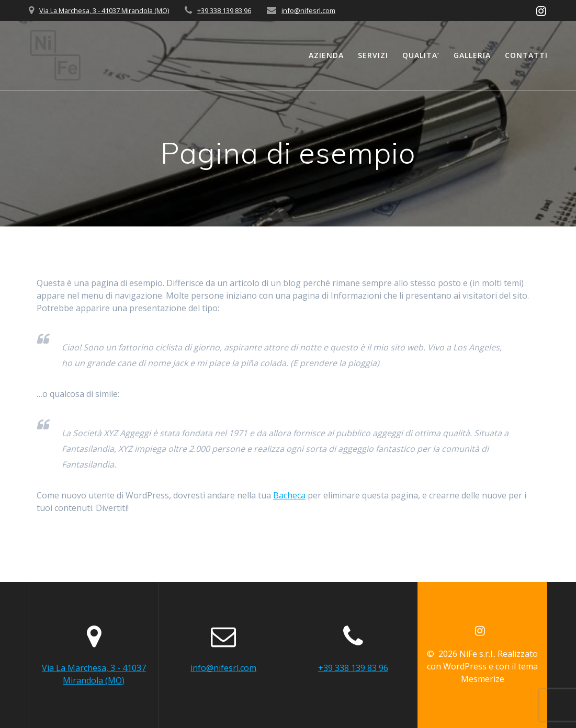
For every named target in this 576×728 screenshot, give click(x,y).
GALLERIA (472, 55)
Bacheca (289, 495)
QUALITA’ (421, 55)
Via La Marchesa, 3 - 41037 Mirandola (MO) (104, 10)
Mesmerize (483, 679)
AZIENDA (326, 55)
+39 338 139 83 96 (224, 10)
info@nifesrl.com (308, 10)
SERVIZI (373, 55)
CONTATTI (526, 55)
